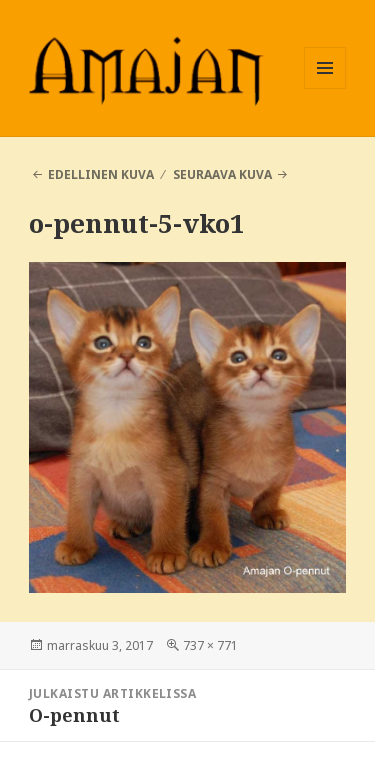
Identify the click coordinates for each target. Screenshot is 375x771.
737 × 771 (210, 645)
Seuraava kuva (222, 174)
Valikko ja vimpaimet (325, 88)
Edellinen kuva (101, 174)
